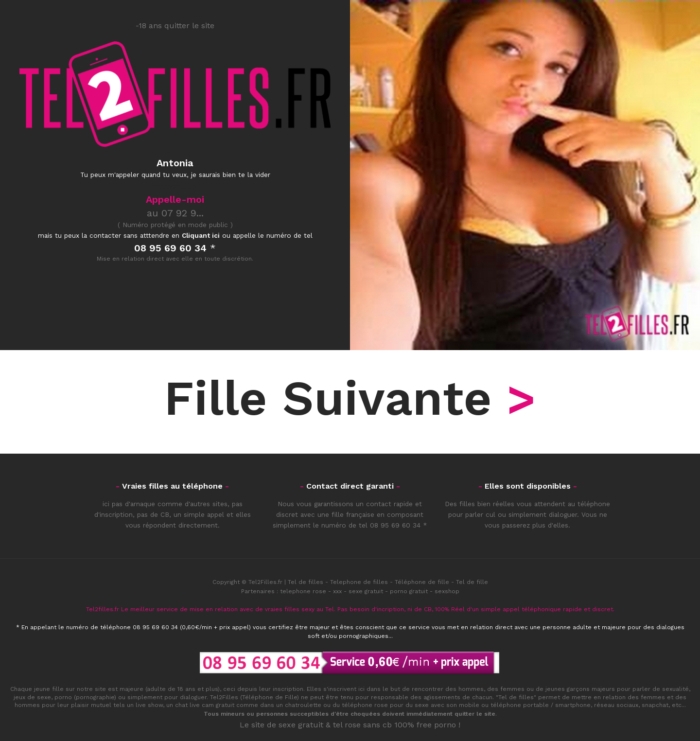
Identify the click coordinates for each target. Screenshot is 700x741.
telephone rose (303, 591)
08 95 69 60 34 (395, 525)
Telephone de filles (359, 582)
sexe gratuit (366, 591)
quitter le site (475, 714)
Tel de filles (306, 582)
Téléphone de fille (422, 582)
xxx (337, 591)
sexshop (447, 591)
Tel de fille (472, 582)
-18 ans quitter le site (175, 26)
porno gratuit (409, 591)
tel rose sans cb (362, 725)
